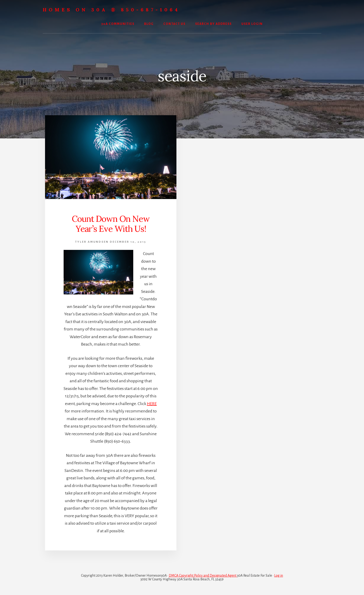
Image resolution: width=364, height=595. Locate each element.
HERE (152, 404)
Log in (279, 575)
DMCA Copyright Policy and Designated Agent (203, 575)
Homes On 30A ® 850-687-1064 (111, 10)
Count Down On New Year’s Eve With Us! (111, 224)
